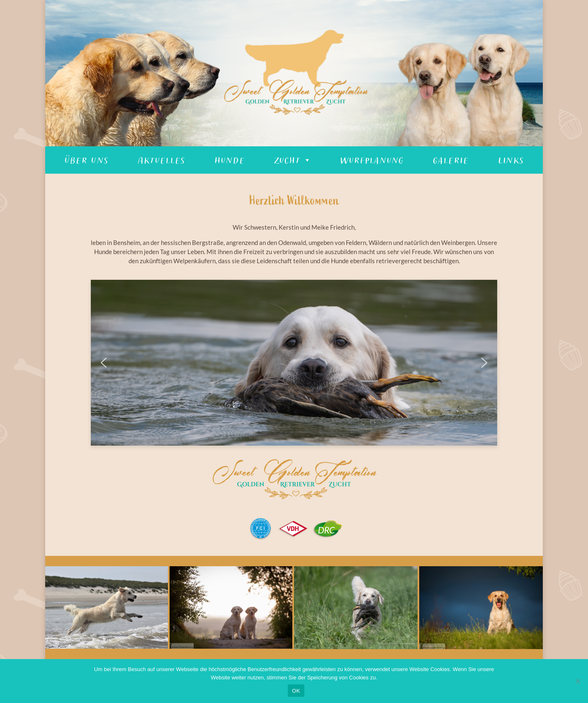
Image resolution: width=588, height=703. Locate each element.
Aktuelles (161, 160)
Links (511, 160)
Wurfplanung (372, 160)
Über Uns (86, 160)
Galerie (451, 160)
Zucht (292, 160)
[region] (294, 73)
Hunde (229, 160)
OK (296, 691)
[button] (104, 363)
